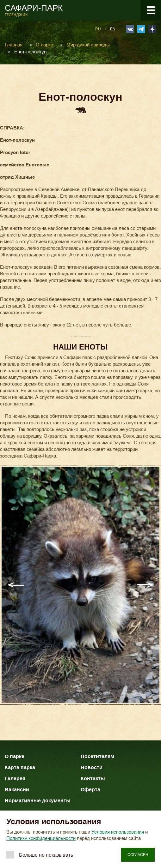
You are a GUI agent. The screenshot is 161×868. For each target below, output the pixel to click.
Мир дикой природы (88, 45)
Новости (92, 767)
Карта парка (20, 767)
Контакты (93, 778)
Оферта (90, 790)
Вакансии (17, 790)
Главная (14, 45)
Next (145, 585)
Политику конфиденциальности (41, 838)
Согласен (138, 855)
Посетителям (97, 756)
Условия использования (118, 832)
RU (98, 29)
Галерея (15, 778)
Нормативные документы (38, 801)
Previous (16, 585)
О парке (44, 45)
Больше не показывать (46, 855)
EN (113, 29)
